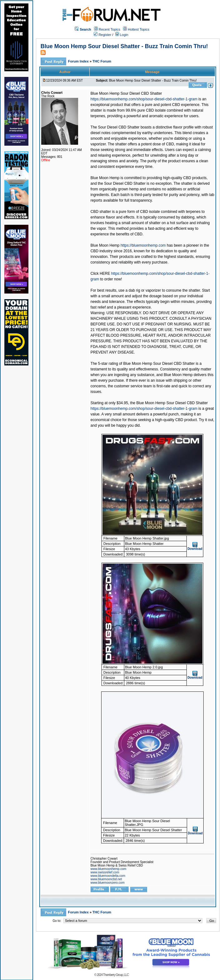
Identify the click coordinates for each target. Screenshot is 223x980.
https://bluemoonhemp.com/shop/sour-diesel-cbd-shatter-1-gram (144, 99)
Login (122, 35)
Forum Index (79, 61)
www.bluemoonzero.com (108, 883)
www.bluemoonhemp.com (109, 869)
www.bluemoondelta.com (108, 876)
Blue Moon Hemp (105, 245)
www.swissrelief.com (105, 872)
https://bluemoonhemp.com (143, 245)
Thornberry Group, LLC (116, 975)
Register (102, 35)
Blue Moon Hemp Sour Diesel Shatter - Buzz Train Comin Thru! (124, 46)
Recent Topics (109, 29)
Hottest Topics (139, 29)
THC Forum (102, 61)
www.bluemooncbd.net (106, 879)
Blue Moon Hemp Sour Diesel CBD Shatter (126, 93)
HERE (105, 274)
